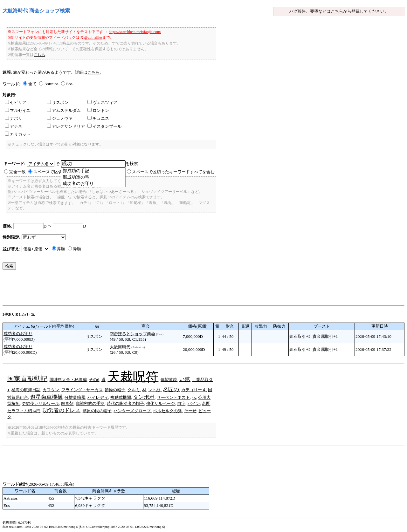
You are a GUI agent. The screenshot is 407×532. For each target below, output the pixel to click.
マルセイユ (18, 110)
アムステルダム (64, 110)
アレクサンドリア (66, 126)
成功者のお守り (18, 334)
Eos (69, 84)
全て (32, 84)
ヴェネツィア (102, 102)
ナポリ (14, 118)
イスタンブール (104, 126)
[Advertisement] (118, 289)
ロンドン (98, 110)
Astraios (51, 84)
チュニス (98, 118)
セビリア (16, 102)
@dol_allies (93, 38)
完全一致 (17, 172)
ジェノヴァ (60, 118)
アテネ (14, 126)
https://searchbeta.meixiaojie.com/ (135, 32)
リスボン (58, 102)
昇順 (61, 249)
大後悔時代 (120, 347)
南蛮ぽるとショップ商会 (132, 334)
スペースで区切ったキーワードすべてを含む (173, 172)
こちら (337, 11)
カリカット (18, 134)
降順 (77, 249)
